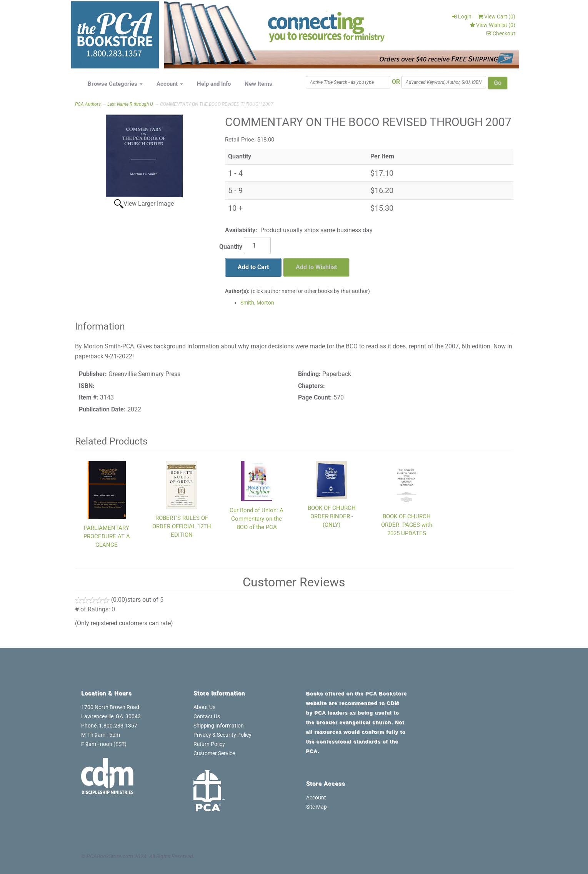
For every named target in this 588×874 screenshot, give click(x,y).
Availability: (241, 230)
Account (170, 84)
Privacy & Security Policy (222, 735)
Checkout (501, 33)
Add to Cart (253, 267)
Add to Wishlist (316, 267)
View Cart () (497, 17)
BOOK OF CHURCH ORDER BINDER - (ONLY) (332, 516)
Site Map (316, 807)
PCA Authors (88, 104)
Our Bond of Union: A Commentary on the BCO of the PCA (257, 519)
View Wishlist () (493, 25)
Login (462, 17)
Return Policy (209, 744)
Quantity (231, 247)
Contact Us (207, 716)
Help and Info (214, 84)
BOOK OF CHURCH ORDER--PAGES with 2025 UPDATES (407, 525)
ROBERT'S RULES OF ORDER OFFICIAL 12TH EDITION (182, 526)
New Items (258, 84)
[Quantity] (257, 246)
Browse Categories (115, 84)
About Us (204, 707)
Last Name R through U (130, 104)
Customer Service (214, 753)
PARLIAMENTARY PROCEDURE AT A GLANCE (107, 536)
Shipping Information (219, 726)
